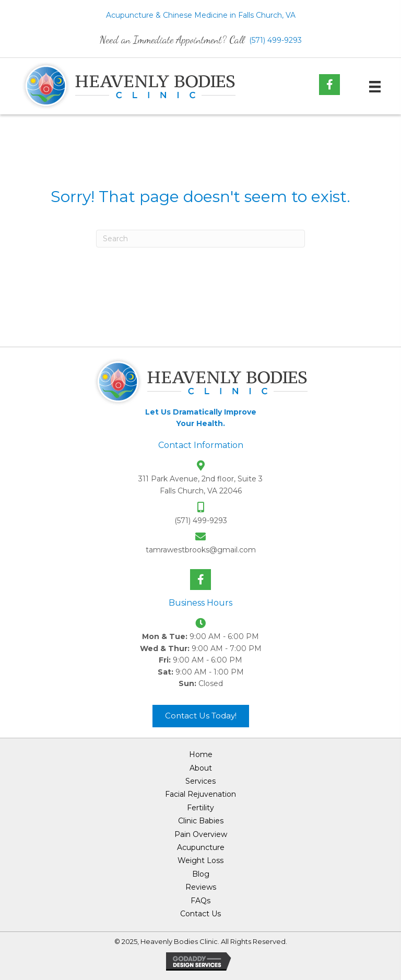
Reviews (201, 887)
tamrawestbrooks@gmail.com (201, 550)
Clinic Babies (201, 821)
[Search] (200, 239)
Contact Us (200, 914)
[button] (329, 85)
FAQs (200, 901)
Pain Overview (201, 834)
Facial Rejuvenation (200, 794)
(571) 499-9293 (275, 40)
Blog (201, 874)
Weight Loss (200, 860)
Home (201, 754)
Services (200, 781)
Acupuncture (201, 847)
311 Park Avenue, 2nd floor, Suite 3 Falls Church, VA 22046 (200, 485)
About (201, 768)
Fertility (200, 808)
